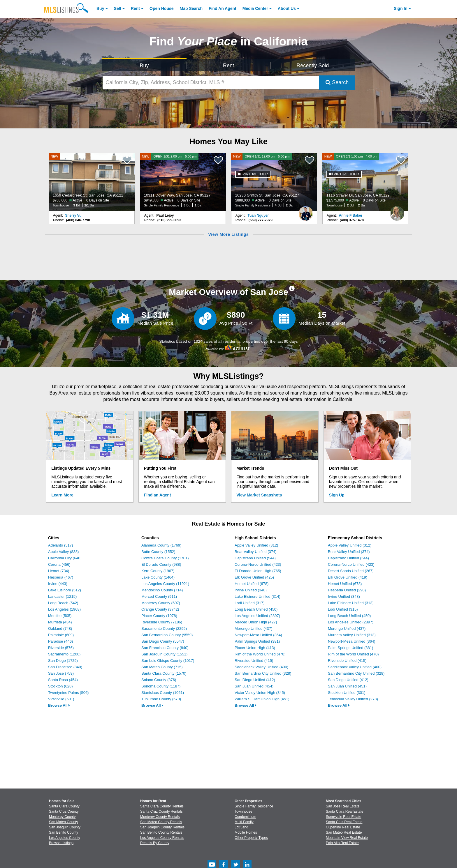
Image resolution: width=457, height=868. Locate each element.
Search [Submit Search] (337, 82)
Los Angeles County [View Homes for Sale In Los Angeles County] (65, 838)
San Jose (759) (61, 673)
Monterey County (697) (161, 603)
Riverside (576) (61, 648)
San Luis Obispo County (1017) (168, 661)
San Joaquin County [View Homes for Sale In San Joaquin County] (65, 827)
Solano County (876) (159, 680)
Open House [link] (161, 8)
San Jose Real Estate (343, 806)
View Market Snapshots (259, 495)
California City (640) (65, 558)
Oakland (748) (60, 629)
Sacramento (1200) (64, 654)
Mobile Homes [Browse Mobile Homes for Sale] (246, 832)
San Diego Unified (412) (255, 680)
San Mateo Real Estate (344, 832)
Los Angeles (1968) (64, 609)
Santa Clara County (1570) (164, 673)
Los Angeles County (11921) (165, 584)
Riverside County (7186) (162, 622)
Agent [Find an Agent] (223, 8)
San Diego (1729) (63, 661)
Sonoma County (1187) (161, 686)
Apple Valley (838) (63, 552)
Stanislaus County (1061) (163, 693)
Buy (100, 8)
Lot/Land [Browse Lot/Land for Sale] (241, 827)
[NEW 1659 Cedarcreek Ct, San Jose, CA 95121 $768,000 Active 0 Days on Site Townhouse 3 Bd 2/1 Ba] (92, 182)
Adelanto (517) (60, 545)
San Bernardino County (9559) (167, 635)
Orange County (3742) (160, 609)
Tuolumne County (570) (161, 699)
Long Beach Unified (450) (256, 609)
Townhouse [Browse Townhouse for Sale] (244, 812)
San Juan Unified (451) (347, 686)
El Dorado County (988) (161, 564)
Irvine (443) (58, 584)
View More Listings (228, 234)
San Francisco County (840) (165, 648)
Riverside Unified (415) (254, 661)
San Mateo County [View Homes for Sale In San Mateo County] (63, 822)
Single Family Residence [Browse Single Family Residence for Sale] (254, 806)
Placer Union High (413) (255, 648)
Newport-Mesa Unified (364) (258, 635)
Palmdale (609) (61, 635)
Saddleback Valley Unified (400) (261, 667)
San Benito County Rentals (161, 832)
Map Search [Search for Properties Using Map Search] (191, 8)
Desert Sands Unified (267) (351, 571)
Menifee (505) (60, 616)
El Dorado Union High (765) (258, 571)
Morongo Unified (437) (253, 629)
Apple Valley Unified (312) (256, 545)
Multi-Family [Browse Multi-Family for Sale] (244, 822)
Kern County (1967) (158, 571)
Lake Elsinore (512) (65, 590)
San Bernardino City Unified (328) (263, 673)
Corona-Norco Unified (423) (258, 564)
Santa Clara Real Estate (345, 812)
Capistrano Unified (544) (255, 558)
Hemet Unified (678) (252, 584)
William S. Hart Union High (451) (262, 699)
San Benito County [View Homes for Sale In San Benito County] (64, 832)
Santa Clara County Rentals (162, 806)
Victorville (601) (61, 699)
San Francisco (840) (65, 667)
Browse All (59, 705)
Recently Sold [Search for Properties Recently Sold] (313, 66)
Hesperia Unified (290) (347, 590)
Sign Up (337, 495)
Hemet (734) (59, 571)
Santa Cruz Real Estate (344, 822)
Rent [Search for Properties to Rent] (228, 66)
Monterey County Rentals (160, 817)
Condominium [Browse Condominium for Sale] (245, 817)
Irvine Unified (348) (251, 590)
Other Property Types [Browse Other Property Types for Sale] (251, 838)
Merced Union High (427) (256, 622)
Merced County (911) (159, 596)
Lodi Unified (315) (343, 609)
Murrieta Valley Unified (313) (352, 635)
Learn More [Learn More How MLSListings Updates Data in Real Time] (62, 495)
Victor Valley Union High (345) (260, 693)
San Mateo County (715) (162, 667)
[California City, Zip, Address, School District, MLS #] (211, 83)
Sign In (401, 8)
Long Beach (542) (63, 603)
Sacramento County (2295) (164, 629)
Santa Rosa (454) (63, 680)
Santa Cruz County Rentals (161, 812)
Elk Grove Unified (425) (254, 577)
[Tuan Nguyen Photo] (306, 211)
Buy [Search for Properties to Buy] (144, 66)
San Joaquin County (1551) (164, 654)
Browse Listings (61, 843)
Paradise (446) (60, 641)
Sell (118, 8)
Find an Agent (158, 495)
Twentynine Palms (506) (68, 693)
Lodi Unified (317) (250, 603)
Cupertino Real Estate (343, 827)
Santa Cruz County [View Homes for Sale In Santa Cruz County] (64, 812)
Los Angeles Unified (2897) (257, 616)
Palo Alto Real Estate (342, 843)
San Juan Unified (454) (254, 686)
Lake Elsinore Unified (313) (351, 603)
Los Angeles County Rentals (162, 838)
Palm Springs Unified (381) (257, 641)
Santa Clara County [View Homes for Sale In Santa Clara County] (64, 806)
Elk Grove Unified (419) (348, 577)
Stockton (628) (60, 686)
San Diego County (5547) (163, 641)
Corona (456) (59, 564)
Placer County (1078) (159, 616)
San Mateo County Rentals (161, 822)
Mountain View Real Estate (347, 838)
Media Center (255, 8)
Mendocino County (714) (162, 590)
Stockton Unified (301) (347, 693)
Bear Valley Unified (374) (256, 552)
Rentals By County (155, 843)
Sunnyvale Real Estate (343, 817)
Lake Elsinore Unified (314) (257, 596)
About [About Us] (287, 8)
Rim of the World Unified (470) (260, 654)
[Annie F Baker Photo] (397, 211)
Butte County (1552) (158, 552)
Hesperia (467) (61, 577)
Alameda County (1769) (161, 545)
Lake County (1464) (158, 577)
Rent (135, 8)
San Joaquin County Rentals (162, 827)
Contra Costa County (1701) (165, 558)
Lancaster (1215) (62, 596)
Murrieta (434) (60, 622)
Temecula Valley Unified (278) (353, 699)
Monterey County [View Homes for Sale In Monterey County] (62, 817)
